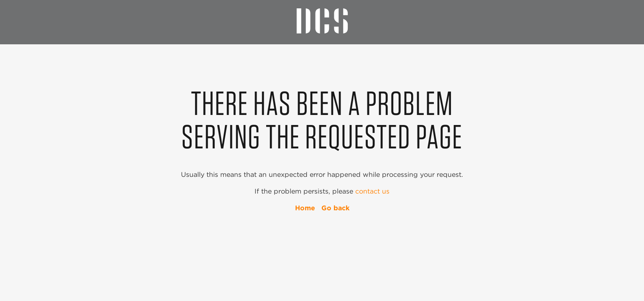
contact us (372, 191)
